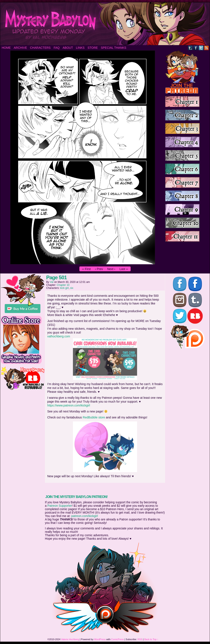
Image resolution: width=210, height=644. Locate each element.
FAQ (57, 48)
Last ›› (124, 269)
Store (93, 48)
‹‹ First (86, 269)
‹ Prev (99, 269)
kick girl (64, 288)
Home (6, 48)
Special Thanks (113, 48)
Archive (20, 48)
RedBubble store (94, 417)
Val (52, 282)
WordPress (100, 639)
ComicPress (118, 639)
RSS (206, 48)
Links (80, 48)
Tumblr (190, 48)
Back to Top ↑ (151, 639)
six (72, 288)
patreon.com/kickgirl (85, 516)
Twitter (201, 48)
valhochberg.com (59, 336)
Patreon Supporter (60, 506)
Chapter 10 (63, 285)
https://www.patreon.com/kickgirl (69, 405)
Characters (40, 48)
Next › (111, 269)
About (68, 48)
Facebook (196, 48)
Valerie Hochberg (70, 639)
